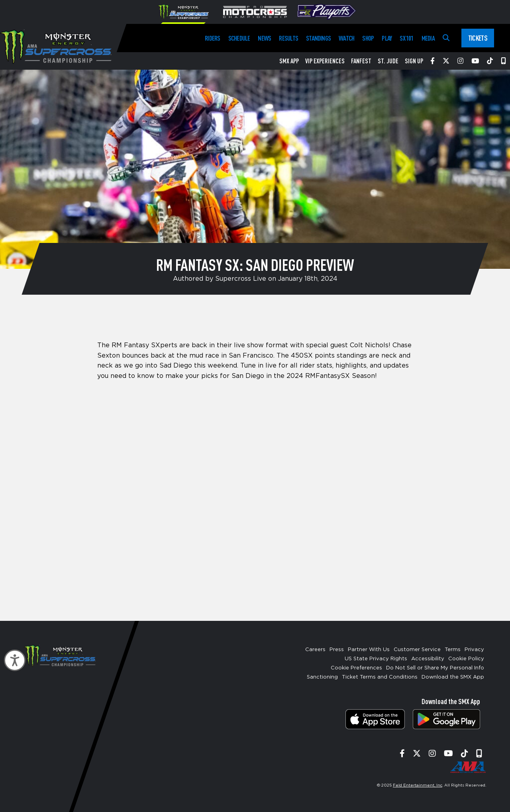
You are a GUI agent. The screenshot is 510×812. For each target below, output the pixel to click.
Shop (368, 38)
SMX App (289, 61)
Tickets (478, 38)
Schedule (239, 38)
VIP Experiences (325, 61)
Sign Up (414, 61)
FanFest (361, 61)
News (264, 38)
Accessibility (428, 659)
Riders (212, 38)
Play (387, 38)
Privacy (474, 650)
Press (337, 650)
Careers (315, 650)
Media (428, 38)
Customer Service (417, 650)
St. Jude (388, 61)
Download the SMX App (453, 677)
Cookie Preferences (356, 668)
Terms (453, 650)
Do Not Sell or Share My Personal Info (435, 668)
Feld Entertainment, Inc (418, 785)
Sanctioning (322, 677)
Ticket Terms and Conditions (380, 677)
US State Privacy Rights (376, 659)
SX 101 (406, 38)
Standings (318, 38)
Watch (346, 38)
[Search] (446, 38)
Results (288, 38)
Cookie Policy (466, 659)
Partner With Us (369, 650)
